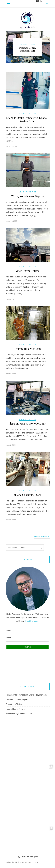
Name (9, 630)
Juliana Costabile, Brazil (27, 495)
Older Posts (42, 537)
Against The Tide (27, 44)
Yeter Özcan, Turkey (27, 271)
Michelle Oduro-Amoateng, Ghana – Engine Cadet (27, 120)
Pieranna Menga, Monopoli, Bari (27, 49)
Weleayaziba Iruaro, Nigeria (27, 196)
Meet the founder (33, 621)
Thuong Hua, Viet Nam (27, 349)
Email (9, 638)
